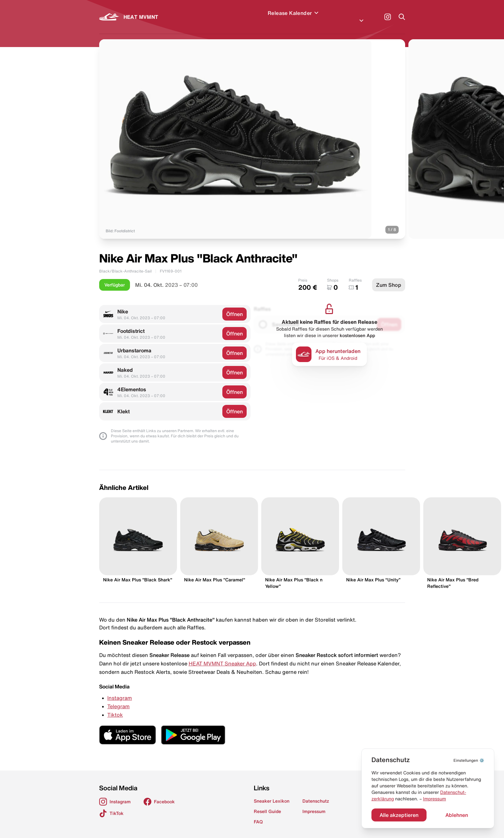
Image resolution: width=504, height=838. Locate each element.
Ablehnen (457, 815)
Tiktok (115, 707)
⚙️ (469, 760)
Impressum (434, 799)
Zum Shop (389, 277)
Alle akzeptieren (399, 815)
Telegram (118, 698)
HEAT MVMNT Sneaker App (222, 656)
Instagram (120, 690)
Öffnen (234, 306)
